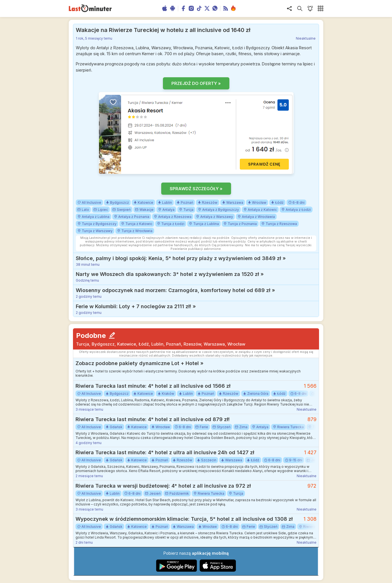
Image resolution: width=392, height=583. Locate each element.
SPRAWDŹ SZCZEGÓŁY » (196, 189)
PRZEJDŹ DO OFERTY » (196, 83)
